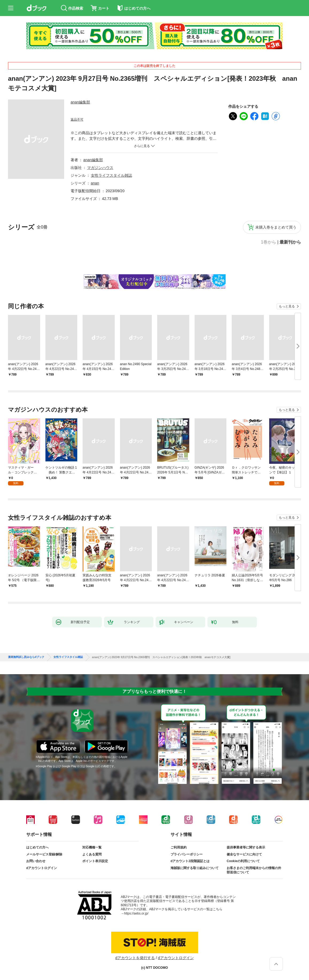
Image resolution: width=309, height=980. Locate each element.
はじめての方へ (37, 847)
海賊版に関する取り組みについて (195, 868)
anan (95, 183)
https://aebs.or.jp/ (136, 913)
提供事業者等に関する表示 (246, 847)
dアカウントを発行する (135, 958)
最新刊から (290, 242)
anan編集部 (80, 102)
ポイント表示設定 (95, 861)
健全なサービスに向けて (244, 854)
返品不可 (77, 119)
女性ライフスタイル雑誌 (111, 175)
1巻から (269, 242)
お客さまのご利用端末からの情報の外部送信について (254, 870)
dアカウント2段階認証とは (190, 861)
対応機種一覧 (92, 847)
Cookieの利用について (243, 861)
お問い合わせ (36, 861)
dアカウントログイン (42, 868)
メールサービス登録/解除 (44, 854)
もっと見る (287, 306)
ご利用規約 (179, 847)
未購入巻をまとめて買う (276, 227)
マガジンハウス (100, 168)
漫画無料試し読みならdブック (26, 657)
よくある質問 (92, 854)
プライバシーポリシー (187, 854)
